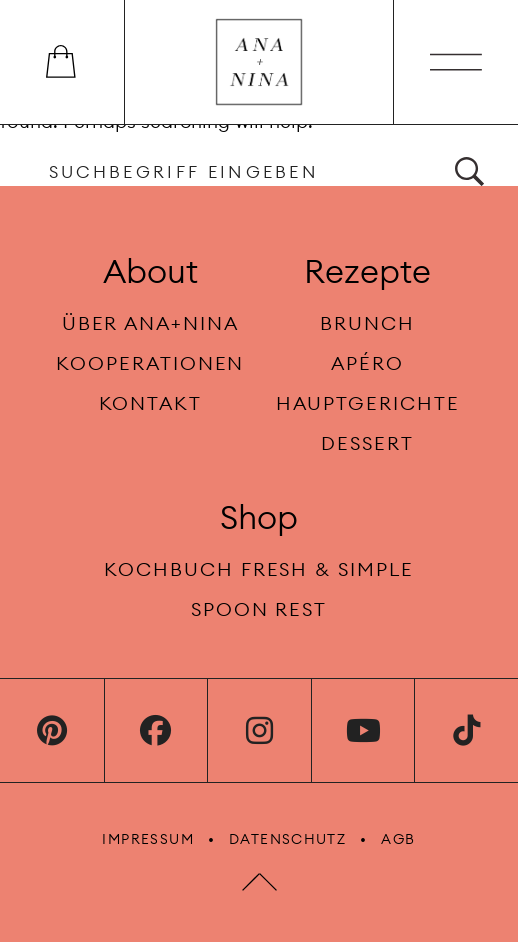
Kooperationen (150, 363)
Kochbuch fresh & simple (259, 569)
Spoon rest (259, 609)
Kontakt (151, 403)
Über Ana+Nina (150, 323)
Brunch (367, 323)
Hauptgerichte (368, 403)
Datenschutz (287, 839)
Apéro (367, 363)
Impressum (147, 839)
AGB (398, 839)
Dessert (367, 443)
